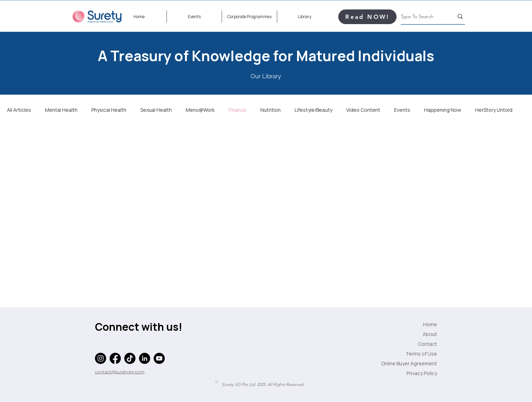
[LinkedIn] (145, 358)
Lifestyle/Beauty (313, 110)
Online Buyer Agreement (420, 363)
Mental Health (61, 110)
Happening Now (443, 110)
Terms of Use (421, 354)
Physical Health (109, 110)
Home (430, 324)
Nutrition (271, 110)
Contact (427, 344)
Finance (238, 110)
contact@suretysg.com (120, 372)
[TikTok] (130, 358)
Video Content (363, 110)
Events (402, 110)
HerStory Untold (494, 110)
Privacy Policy (422, 373)
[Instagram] (101, 358)
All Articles (19, 110)
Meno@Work (200, 110)
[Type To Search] (422, 16)
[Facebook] (115, 358)
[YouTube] (159, 358)
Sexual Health (156, 110)
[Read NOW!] (367, 17)
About (430, 334)
